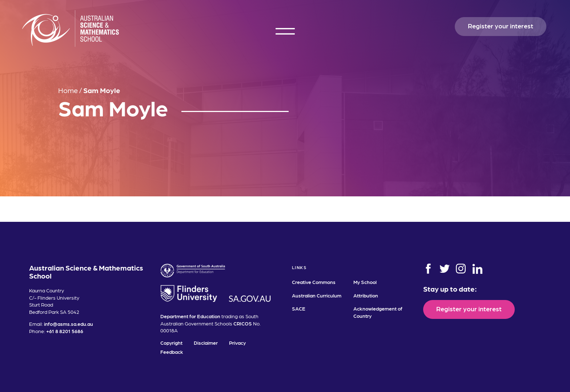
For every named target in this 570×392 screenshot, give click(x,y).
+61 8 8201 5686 (65, 331)
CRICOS (243, 323)
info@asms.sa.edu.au (69, 324)
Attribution (366, 295)
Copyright (171, 343)
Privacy (237, 343)
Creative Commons (314, 282)
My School (365, 282)
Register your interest (501, 26)
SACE (299, 308)
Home (68, 90)
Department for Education (190, 316)
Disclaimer (206, 343)
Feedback (172, 352)
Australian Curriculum (317, 295)
